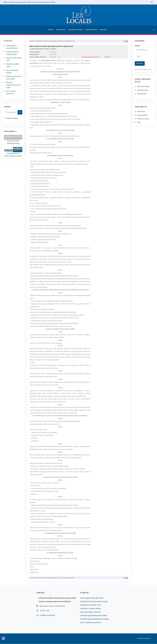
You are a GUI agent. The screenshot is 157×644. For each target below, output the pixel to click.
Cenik (139, 122)
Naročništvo (141, 112)
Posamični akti (142, 94)
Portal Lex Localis (143, 119)
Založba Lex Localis (75, 30)
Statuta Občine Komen (49, 60)
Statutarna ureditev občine (90, 609)
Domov (50, 30)
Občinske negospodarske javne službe (14, 85)
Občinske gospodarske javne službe (94, 616)
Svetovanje (60, 30)
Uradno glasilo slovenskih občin (92, 598)
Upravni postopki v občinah (90, 612)
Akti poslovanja (142, 90)
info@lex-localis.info (47, 615)
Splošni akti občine (143, 86)
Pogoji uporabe (142, 115)
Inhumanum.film (91, 30)
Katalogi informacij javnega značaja (94, 602)
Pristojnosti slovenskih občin (91, 605)
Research (104, 30)
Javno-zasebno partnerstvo (91, 623)
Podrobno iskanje (12, 119)
